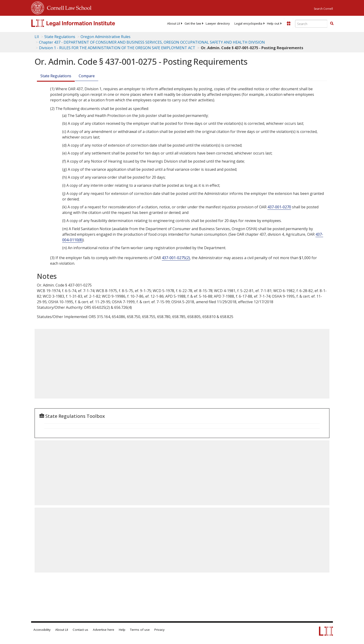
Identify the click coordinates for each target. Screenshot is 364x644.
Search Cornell (323, 9)
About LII (174, 23)
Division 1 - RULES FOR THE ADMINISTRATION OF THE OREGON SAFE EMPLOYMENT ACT (117, 48)
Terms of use (140, 630)
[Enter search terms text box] (311, 24)
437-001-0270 (279, 207)
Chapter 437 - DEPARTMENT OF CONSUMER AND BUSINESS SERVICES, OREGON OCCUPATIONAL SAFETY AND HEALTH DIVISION (152, 42)
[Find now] (332, 24)
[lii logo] (83, 23)
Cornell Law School (68, 7)
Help (122, 630)
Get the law (193, 23)
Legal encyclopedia (248, 23)
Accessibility (42, 630)
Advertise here (104, 630)
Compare (87, 76)
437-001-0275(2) (176, 258)
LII (37, 37)
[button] (332, 23)
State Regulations (60, 37)
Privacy (159, 630)
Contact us (80, 630)
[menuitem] (174, 23)
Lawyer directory (218, 23)
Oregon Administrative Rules (106, 37)
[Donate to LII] (289, 23)
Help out (273, 23)
